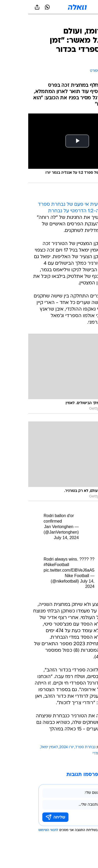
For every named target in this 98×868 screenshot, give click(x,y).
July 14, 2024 (38, 538)
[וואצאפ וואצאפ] (19, 7)
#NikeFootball (28, 565)
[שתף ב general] (9, 7)
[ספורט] (87, 21)
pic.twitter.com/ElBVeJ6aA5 (41, 570)
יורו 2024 (38, 747)
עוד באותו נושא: (80, 747)
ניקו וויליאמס (83, 754)
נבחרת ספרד (57, 747)
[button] (76, 7)
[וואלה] (49, 7)
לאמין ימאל (21, 747)
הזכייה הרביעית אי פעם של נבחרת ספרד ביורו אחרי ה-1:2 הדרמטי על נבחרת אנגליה (51, 211)
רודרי (68, 754)
